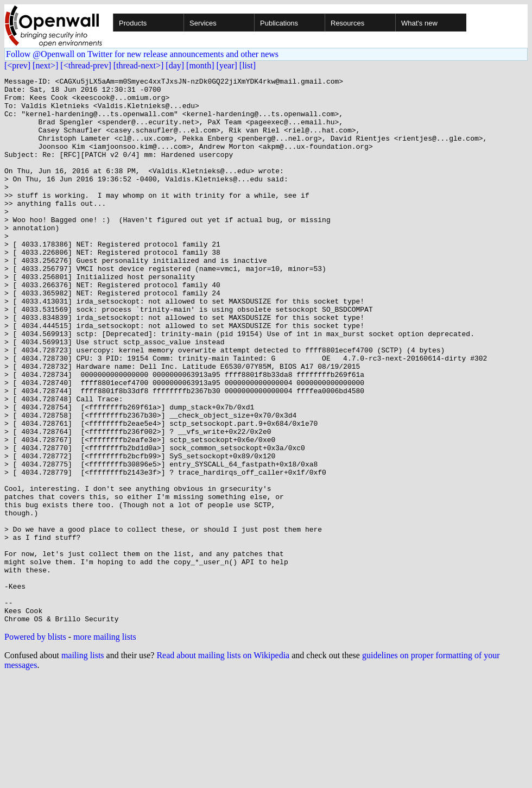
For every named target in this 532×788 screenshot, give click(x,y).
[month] (200, 65)
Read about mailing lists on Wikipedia (223, 764)
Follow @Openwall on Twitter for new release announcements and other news (142, 54)
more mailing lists (105, 746)
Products (133, 23)
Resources (347, 23)
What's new (419, 23)
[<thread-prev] (85, 65)
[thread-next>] (139, 65)
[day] (175, 65)
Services (203, 23)
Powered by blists (35, 746)
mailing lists (83, 764)
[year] (227, 65)
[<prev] (17, 65)
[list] (248, 65)
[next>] (45, 65)
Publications (279, 23)
